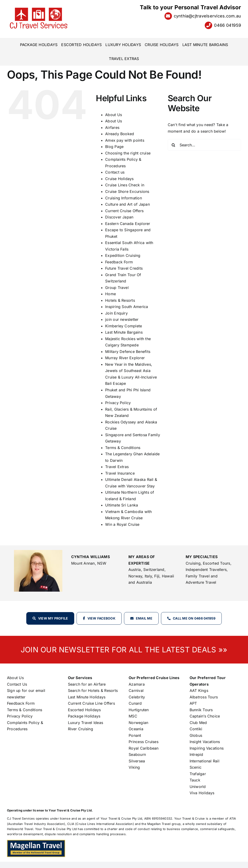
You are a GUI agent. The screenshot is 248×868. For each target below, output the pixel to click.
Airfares (112, 127)
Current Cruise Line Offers (91, 703)
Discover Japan (119, 217)
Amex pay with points (125, 140)
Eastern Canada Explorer (128, 224)
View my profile (53, 618)
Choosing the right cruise (128, 153)
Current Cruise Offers (124, 211)
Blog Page (114, 147)
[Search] (174, 145)
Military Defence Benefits (128, 352)
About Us (114, 115)
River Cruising (80, 729)
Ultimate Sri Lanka (122, 505)
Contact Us (17, 684)
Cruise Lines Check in (125, 185)
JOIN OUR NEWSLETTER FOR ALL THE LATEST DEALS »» (124, 650)
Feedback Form (119, 262)
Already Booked (120, 134)
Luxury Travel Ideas (86, 723)
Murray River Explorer (125, 358)
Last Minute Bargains (124, 332)
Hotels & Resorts (120, 300)
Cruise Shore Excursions (127, 191)
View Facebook (101, 618)
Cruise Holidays (119, 179)
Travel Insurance (120, 473)
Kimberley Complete (124, 326)
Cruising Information (124, 198)
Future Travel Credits (124, 268)
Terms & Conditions (123, 448)
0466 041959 (228, 25)
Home (111, 294)
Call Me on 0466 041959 (194, 618)
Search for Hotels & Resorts (93, 690)
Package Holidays (84, 716)
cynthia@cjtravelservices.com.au (207, 16)
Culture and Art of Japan (127, 204)
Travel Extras (117, 467)
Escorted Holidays (84, 710)
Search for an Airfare (87, 684)
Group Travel (117, 288)
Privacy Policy (118, 403)
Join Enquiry (116, 313)
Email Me (144, 618)
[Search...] (204, 145)
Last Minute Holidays (87, 697)
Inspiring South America (127, 307)
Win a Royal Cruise (122, 524)
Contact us (115, 172)
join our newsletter (122, 319)
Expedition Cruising (123, 255)
